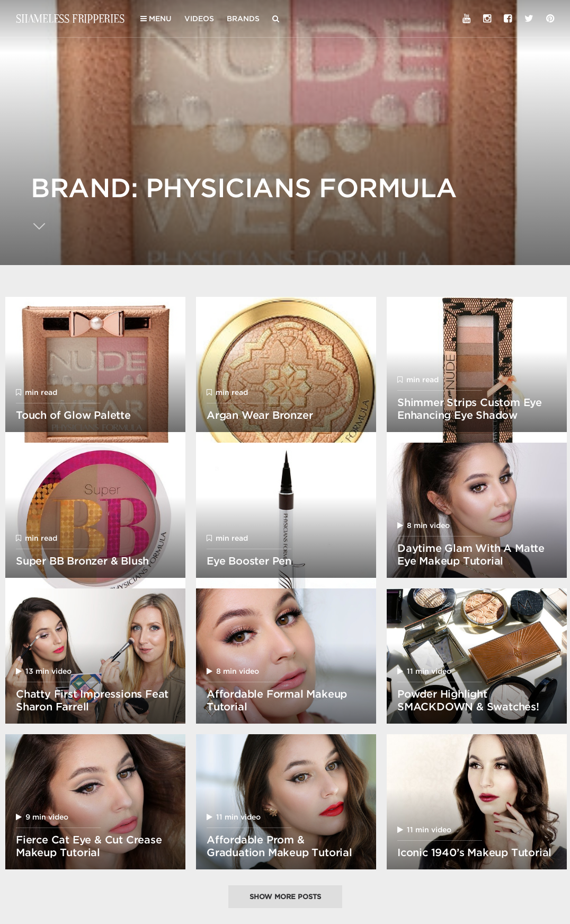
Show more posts (285, 897)
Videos (199, 19)
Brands (243, 19)
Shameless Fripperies (70, 18)
